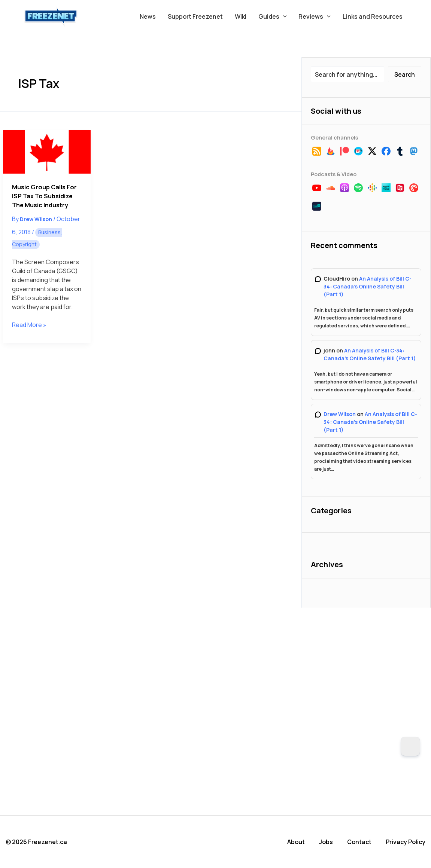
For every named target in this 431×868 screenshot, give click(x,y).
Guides (273, 16)
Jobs (326, 842)
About (296, 842)
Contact (359, 842)
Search (405, 74)
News (148, 16)
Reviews (315, 16)
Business (49, 232)
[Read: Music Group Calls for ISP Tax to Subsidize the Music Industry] (47, 152)
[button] (283, 16)
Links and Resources (373, 16)
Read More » (29, 325)
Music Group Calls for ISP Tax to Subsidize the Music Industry (44, 196)
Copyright (24, 244)
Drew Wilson (340, 414)
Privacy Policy (406, 842)
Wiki (241, 16)
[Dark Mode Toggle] (410, 746)
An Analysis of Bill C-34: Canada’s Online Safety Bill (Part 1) (368, 286)
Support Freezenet (195, 16)
